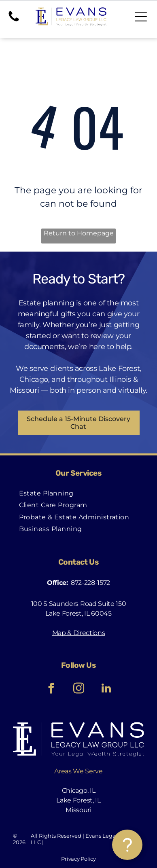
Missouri (78, 810)
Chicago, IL (78, 791)
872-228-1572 (90, 583)
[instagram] (78, 689)
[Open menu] (141, 17)
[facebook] (51, 689)
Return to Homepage (79, 233)
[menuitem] (46, 493)
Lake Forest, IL (78, 800)
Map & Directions (79, 633)
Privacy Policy (78, 859)
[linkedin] (106, 689)
